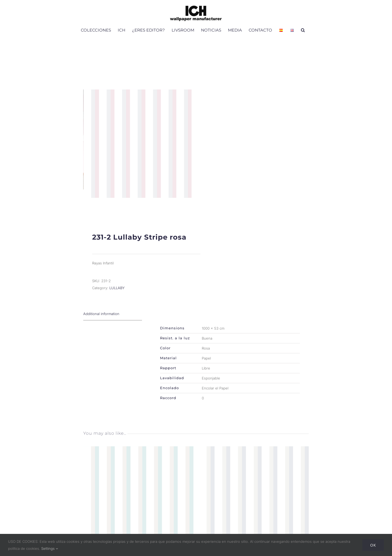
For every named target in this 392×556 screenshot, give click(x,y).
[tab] (113, 320)
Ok (373, 545)
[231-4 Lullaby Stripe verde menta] (138, 456)
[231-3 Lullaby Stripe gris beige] (254, 456)
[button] (303, 30)
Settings (50, 548)
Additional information (101, 320)
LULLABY (117, 294)
